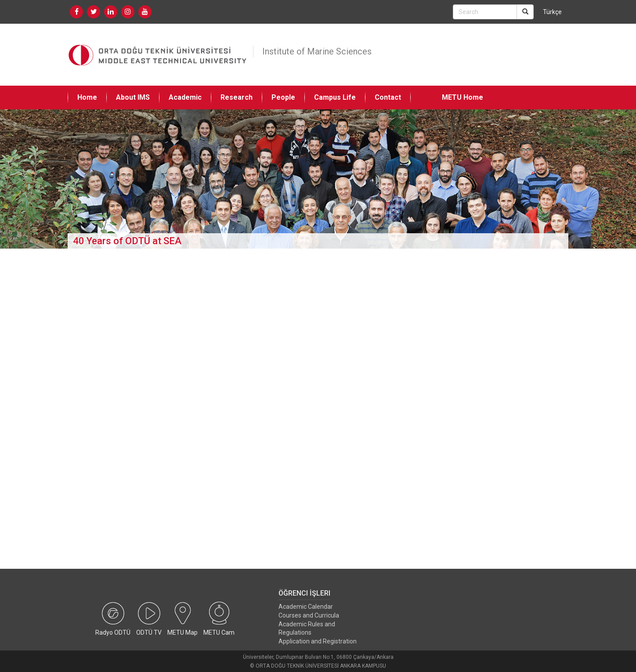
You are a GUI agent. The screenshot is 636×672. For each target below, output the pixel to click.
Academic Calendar (306, 607)
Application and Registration (318, 641)
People (283, 97)
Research (237, 97)
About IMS (133, 97)
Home (87, 97)
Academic (185, 97)
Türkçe (552, 12)
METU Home (463, 97)
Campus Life (335, 97)
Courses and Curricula (309, 615)
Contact (388, 97)
